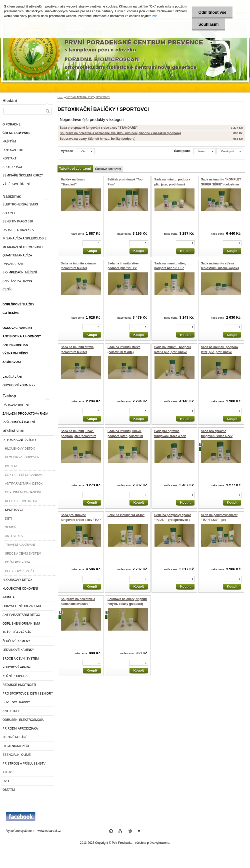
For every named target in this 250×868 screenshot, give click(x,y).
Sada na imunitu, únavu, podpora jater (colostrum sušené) (78, 436)
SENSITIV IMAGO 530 (18, 221)
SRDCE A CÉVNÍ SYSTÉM (23, 554)
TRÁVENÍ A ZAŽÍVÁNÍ (20, 545)
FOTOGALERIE (13, 150)
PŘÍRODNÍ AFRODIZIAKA (20, 729)
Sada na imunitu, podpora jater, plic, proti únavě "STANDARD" (219, 352)
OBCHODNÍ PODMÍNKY (19, 385)
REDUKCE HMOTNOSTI (22, 501)
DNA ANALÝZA (13, 264)
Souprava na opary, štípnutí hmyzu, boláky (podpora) (97, 139)
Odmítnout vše (212, 12)
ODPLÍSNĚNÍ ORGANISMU (24, 492)
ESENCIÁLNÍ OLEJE (17, 755)
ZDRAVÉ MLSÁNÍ (14, 737)
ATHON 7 (9, 213)
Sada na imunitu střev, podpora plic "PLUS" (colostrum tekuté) (170, 268)
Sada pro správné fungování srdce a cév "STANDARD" (99, 128)
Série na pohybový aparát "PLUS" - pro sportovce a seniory (172, 520)
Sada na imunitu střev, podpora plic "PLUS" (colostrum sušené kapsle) (126, 268)
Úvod (60, 97)
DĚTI (8, 519)
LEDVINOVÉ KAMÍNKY (18, 650)
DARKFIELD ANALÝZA (18, 230)
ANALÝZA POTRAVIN (17, 281)
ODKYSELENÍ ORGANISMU (24, 475)
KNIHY (7, 772)
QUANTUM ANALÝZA (17, 255)
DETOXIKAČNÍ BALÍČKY (19, 440)
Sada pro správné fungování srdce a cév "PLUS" (170, 436)
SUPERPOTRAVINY (16, 702)
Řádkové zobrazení (108, 169)
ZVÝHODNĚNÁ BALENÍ (19, 422)
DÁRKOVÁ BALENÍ (16, 405)
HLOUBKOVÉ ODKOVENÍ (23, 457)
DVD (6, 781)
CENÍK (7, 289)
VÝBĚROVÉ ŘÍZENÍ (16, 184)
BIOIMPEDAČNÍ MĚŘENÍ (20, 272)
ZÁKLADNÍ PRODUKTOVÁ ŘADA (25, 414)
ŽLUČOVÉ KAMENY (16, 641)
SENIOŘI (11, 527)
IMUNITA (11, 466)
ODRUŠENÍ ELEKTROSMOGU (23, 720)
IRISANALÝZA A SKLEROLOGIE (24, 238)
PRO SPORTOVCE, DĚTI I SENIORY (28, 694)
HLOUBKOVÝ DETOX (20, 449)
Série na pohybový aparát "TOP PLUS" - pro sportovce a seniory (219, 520)
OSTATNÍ (9, 790)
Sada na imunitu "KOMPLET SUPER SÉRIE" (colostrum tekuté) (221, 184)
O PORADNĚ (11, 124)
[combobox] (204, 151)
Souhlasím (208, 24)
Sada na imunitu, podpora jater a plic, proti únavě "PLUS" (173, 352)
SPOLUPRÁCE (13, 167)
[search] (47, 111)
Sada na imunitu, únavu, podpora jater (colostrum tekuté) (125, 436)
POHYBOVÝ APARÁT (20, 571)
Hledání (10, 101)
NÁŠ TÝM (9, 141)
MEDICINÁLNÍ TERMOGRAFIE (23, 247)
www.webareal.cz (49, 831)
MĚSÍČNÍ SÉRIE (14, 431)
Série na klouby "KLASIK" (126, 515)
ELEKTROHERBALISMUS (20, 204)
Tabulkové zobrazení (75, 169)
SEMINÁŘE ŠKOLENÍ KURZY (23, 175)
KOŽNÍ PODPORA (17, 562)
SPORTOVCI (14, 510)
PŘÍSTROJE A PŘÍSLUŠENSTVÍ (24, 764)
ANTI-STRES (14, 536)
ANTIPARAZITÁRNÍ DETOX (24, 484)
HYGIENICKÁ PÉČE (16, 746)
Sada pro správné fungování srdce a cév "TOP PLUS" (81, 520)
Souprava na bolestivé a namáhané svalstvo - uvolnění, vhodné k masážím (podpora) (120, 133)
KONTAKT (9, 158)
